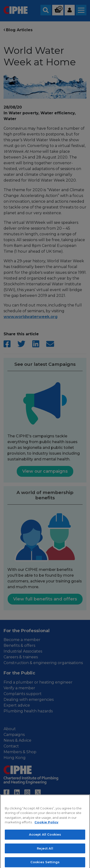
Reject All (45, 853)
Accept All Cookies (45, 839)
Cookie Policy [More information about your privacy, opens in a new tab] (46, 827)
